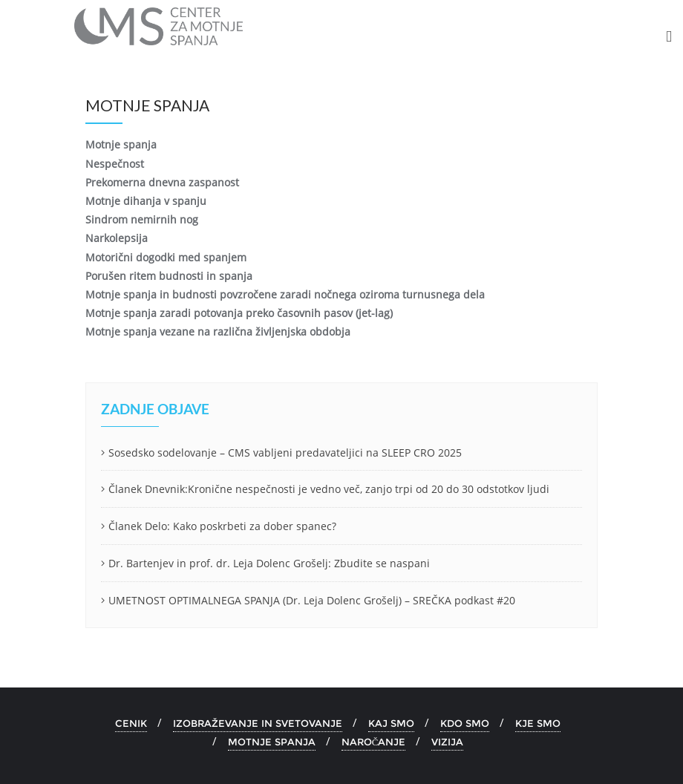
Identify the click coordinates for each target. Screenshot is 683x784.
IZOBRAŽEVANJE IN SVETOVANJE (258, 723)
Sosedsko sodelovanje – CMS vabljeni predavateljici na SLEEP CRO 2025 (285, 453)
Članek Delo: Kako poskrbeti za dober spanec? (222, 526)
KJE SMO (538, 723)
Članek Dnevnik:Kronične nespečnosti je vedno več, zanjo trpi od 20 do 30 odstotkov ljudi (329, 489)
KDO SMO (465, 723)
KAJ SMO (391, 723)
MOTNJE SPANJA (272, 742)
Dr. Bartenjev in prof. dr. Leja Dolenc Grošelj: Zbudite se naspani (269, 563)
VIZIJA (447, 742)
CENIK (131, 723)
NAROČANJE (374, 742)
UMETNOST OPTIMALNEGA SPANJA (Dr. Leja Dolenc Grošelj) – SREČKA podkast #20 (312, 600)
